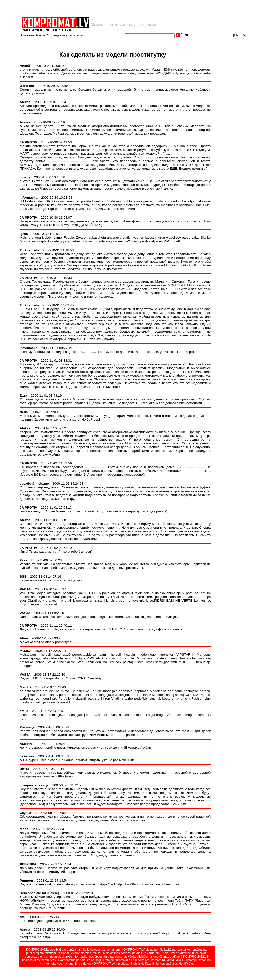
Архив (40, 35)
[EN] (236, 35)
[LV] (243, 35)
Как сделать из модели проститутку (113, 54)
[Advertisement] (80, 9)
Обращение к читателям (66, 35)
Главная (28, 35)
